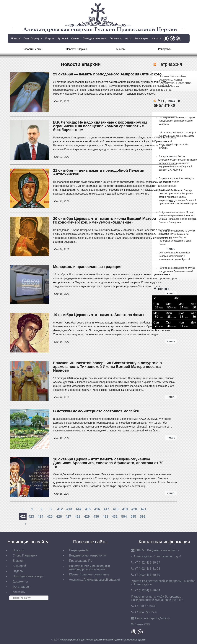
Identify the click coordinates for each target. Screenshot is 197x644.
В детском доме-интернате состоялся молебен (96, 411)
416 (97, 509)
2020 (177, 298)
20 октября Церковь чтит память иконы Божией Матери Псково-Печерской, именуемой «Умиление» (105, 220)
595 (133, 517)
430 (96, 517)
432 (115, 517)
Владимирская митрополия (88, 555)
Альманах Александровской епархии (95, 580)
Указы (128, 38)
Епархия (50, 38)
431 (105, 517)
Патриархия (170, 64)
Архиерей (63, 38)
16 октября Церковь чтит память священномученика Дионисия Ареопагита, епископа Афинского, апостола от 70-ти (109, 463)
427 (68, 517)
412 (60, 509)
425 (50, 517)
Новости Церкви (32, 49)
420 (134, 509)
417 (106, 509)
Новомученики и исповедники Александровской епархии (89, 568)
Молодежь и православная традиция (87, 267)
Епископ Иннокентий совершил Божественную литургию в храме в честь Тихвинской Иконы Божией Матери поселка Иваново (107, 367)
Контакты (157, 38)
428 (78, 517)
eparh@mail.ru (157, 618)
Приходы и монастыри (95, 38)
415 (88, 509)
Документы (115, 38)
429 (87, 517)
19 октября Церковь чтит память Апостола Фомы (99, 315)
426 (59, 517)
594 (124, 517)
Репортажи (165, 49)
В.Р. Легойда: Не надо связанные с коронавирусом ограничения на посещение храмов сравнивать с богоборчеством (100, 126)
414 (79, 509)
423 (31, 517)
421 (144, 509)
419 (125, 509)
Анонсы (121, 49)
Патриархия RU (80, 550)
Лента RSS (142, 624)
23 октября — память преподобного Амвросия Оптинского (107, 74)
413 (69, 509)
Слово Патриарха (32, 38)
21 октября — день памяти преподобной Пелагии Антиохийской (99, 172)
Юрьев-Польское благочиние (89, 574)
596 (143, 517)
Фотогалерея (141, 38)
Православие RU (81, 561)
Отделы (75, 38)
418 (116, 509)
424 (40, 517)
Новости (16, 38)
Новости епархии (81, 64)
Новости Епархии (76, 49)
